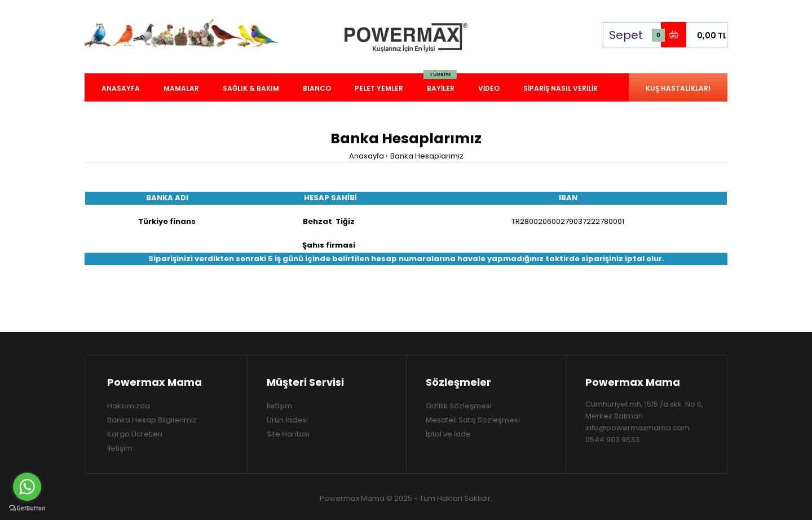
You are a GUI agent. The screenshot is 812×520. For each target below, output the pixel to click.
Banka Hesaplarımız (427, 156)
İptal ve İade (448, 434)
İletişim (120, 448)
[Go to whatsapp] (27, 487)
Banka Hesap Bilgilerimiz (152, 420)
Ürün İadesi (287, 420)
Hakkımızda (129, 406)
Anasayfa (367, 156)
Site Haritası (288, 434)
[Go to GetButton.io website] (27, 508)
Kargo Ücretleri (135, 434)
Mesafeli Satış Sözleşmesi (473, 420)
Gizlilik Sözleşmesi (459, 406)
